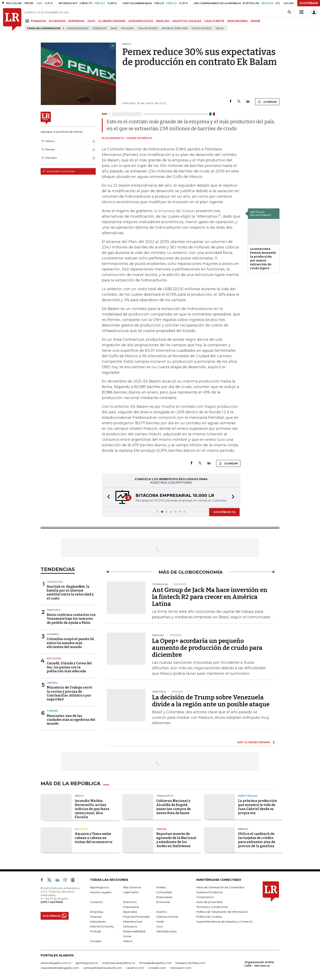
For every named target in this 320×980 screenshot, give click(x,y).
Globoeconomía (167, 917)
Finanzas (96, 917)
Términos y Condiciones (212, 907)
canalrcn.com (135, 968)
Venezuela (54, 610)
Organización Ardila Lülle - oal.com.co (259, 964)
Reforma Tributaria (175, 28)
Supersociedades (78, 28)
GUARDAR (267, 102)
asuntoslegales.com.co (56, 963)
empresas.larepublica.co (119, 963)
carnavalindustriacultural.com (102, 968)
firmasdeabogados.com (155, 963)
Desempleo (100, 28)
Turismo (52, 711)
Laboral (52, 683)
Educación (54, 658)
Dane (114, 28)
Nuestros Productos (209, 892)
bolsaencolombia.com (191, 963)
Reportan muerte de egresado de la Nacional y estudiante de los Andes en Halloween (176, 840)
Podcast (96, 931)
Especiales (130, 912)
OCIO (91, 21)
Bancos (243, 829)
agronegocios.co (87, 963)
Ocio (160, 926)
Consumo (96, 902)
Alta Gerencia (132, 887)
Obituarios (130, 926)
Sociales (96, 941)
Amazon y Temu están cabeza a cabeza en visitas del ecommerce (94, 838)
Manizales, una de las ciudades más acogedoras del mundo (71, 720)
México (79, 796)
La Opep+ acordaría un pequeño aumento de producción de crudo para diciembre (207, 648)
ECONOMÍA (57, 21)
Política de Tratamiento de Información (222, 912)
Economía (163, 902)
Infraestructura (133, 922)
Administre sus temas (59, 171)
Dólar (220, 28)
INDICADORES (237, 21)
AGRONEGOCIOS (141, 21)
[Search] (289, 12)
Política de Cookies (209, 917)
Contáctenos (205, 897)
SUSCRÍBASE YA (224, 512)
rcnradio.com (157, 968)
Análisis (161, 887)
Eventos (162, 912)
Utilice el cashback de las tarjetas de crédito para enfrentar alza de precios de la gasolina (257, 840)
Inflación (127, 28)
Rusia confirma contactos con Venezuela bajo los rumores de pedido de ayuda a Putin (71, 619)
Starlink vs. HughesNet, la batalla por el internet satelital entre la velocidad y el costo (70, 593)
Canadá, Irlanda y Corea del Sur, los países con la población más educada (69, 667)
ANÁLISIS (163, 21)
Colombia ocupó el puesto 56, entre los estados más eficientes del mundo (71, 643)
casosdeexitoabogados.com (60, 968)
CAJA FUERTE (214, 21)
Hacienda (53, 634)
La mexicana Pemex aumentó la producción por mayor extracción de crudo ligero (263, 259)
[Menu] (28, 21)
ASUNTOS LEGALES (187, 21)
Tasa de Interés (148, 28)
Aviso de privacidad (209, 902)
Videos (128, 941)
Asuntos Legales (101, 892)
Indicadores (98, 922)
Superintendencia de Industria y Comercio (224, 922)
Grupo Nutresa (202, 28)
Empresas (97, 912)
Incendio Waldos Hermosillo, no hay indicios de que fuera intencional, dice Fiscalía (92, 809)
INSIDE (256, 21)
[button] (107, 497)
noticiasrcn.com (181, 968)
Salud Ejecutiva (166, 931)
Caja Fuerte (131, 892)
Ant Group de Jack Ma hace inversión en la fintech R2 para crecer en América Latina (210, 597)
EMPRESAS (76, 21)
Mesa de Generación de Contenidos (220, 887)
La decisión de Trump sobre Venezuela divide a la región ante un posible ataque (211, 701)
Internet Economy (102, 926)
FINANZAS (39, 21)
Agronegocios (99, 887)
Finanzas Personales (136, 917)
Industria (81, 829)
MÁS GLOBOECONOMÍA (254, 742)
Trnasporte (165, 796)
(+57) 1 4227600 (52, 902)
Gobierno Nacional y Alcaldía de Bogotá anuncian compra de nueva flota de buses (174, 807)
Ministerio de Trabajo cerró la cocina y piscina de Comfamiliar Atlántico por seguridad (69, 693)
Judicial (162, 829)
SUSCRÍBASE (309, 3)
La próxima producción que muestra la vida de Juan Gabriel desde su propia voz (257, 807)
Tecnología (55, 582)
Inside (160, 922)
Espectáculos (248, 796)
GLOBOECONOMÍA (112, 21)
